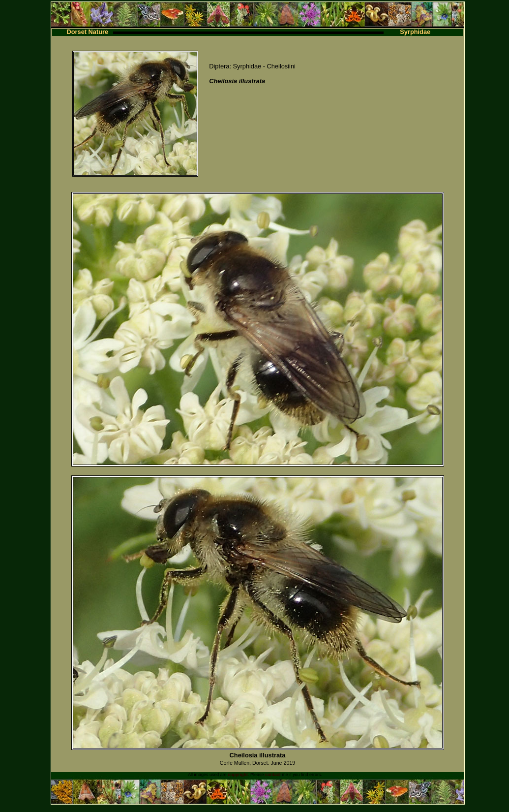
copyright (238, 775)
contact (273, 775)
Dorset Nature (88, 32)
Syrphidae (415, 32)
